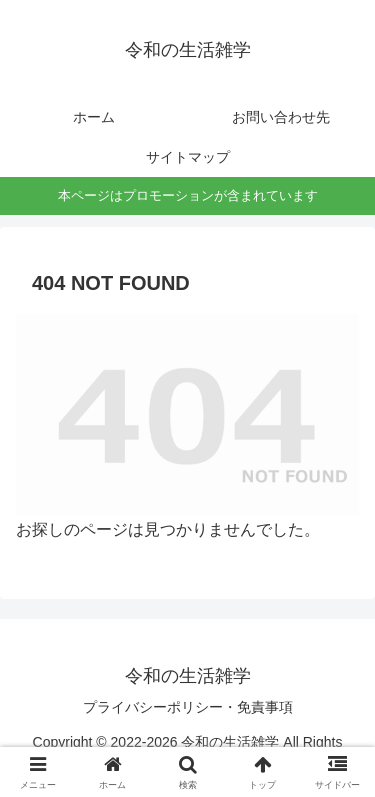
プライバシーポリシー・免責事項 (188, 707)
